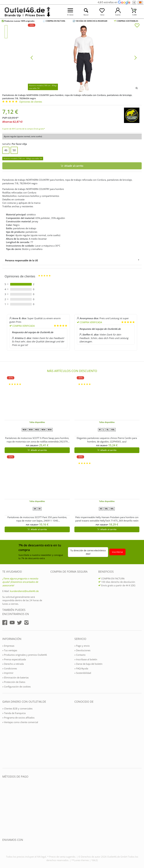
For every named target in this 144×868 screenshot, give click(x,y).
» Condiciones (10, 668)
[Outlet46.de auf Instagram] (26, 623)
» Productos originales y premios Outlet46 (25, 655)
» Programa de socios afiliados (18, 718)
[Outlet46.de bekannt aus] (77, 735)
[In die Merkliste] (137, 26)
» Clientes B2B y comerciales (17, 708)
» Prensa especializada (14, 659)
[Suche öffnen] (86, 12)
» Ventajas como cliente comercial (20, 722)
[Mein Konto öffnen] (118, 12)
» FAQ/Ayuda (81, 668)
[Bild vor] (136, 57)
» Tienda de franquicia (14, 713)
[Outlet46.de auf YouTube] (12, 623)
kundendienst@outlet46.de (24, 591)
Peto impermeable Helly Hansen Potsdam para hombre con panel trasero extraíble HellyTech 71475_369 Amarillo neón (107, 519)
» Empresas (8, 646)
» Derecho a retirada (13, 664)
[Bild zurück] (32, 57)
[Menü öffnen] (70, 12)
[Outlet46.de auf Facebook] (5, 623)
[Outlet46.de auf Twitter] (19, 623)
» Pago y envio (82, 646)
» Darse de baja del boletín (88, 664)
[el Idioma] (140, 3)
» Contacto (80, 655)
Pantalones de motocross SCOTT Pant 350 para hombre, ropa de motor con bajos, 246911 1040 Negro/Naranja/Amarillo (37, 519)
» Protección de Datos (14, 682)
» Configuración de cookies (16, 687)
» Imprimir (8, 673)
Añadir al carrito (37, 450)
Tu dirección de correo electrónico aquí (88, 552)
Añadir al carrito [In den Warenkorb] (72, 166)
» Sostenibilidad (83, 673)
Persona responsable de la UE (21, 260)
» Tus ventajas (10, 650)
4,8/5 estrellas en (114, 2)
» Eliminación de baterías (15, 677)
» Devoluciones (82, 650)
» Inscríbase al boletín (86, 659)
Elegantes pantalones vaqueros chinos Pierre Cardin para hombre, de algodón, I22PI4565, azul (107, 440)
